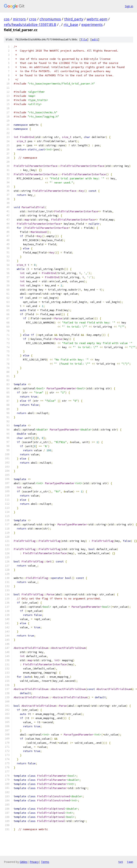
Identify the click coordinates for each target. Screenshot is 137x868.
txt (121, 862)
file (84, 39)
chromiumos (50, 19)
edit (95, 39)
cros (33, 19)
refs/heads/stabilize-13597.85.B (30, 25)
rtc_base (71, 25)
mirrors (19, 19)
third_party (74, 19)
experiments (92, 25)
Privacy (34, 862)
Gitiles (24, 862)
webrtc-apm (97, 19)
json (130, 862)
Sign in (129, 6)
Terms (45, 862)
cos (7, 19)
